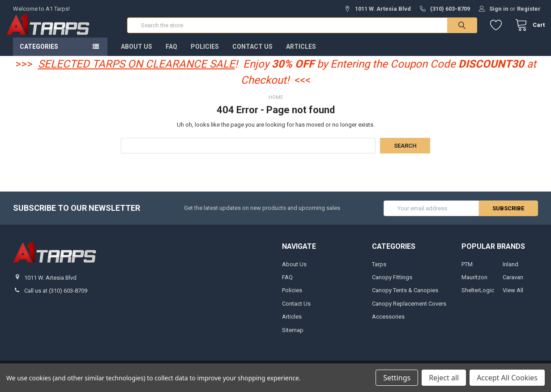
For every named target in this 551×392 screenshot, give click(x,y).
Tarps (379, 271)
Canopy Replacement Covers (409, 310)
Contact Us (252, 53)
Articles (301, 53)
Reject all (444, 378)
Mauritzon (474, 284)
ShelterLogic (478, 297)
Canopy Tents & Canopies (405, 297)
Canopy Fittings (392, 284)
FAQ (171, 53)
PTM (467, 271)
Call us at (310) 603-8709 (56, 297)
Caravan (513, 284)
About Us (137, 53)
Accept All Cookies (507, 378)
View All (513, 297)
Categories (39, 53)
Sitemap (293, 337)
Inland (510, 271)
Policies (205, 53)
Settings (397, 378)
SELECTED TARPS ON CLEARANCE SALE (137, 71)
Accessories (388, 324)
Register (529, 9)
